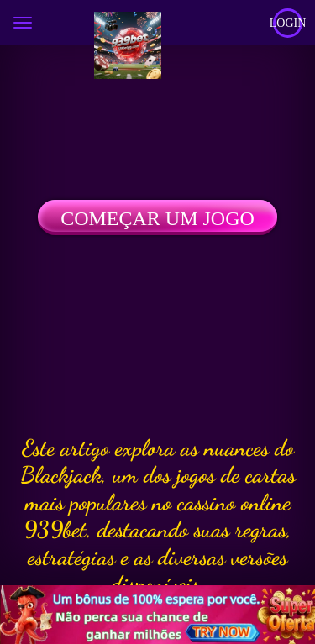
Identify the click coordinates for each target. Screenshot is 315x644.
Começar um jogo (157, 218)
